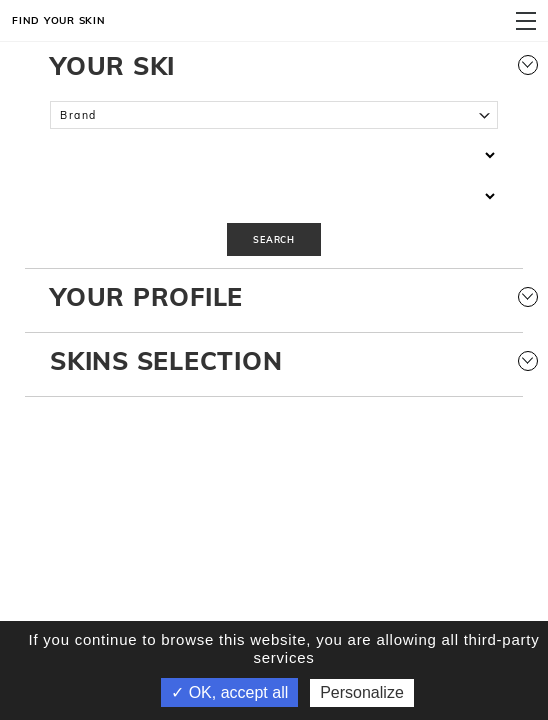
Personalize (362, 692)
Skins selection (274, 360)
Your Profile (274, 296)
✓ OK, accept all (229, 692)
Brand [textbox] (78, 115)
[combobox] (274, 115)
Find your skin (59, 20)
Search (274, 239)
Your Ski (274, 65)
